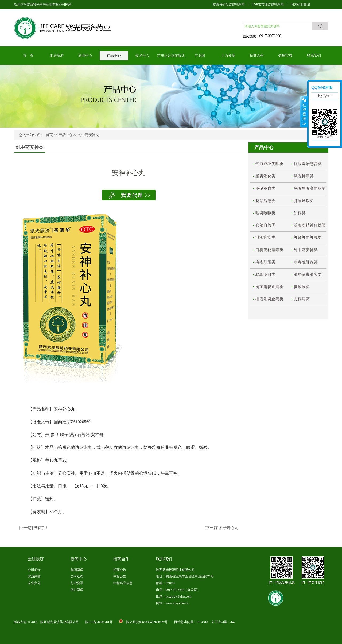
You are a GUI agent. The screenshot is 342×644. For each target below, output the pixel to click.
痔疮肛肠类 (265, 262)
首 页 (28, 55)
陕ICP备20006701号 (99, 622)
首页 (49, 135)
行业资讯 (77, 583)
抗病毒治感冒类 (308, 164)
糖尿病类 (302, 287)
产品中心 (114, 55)
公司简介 (34, 570)
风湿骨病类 (304, 176)
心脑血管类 (265, 225)
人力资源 (228, 55)
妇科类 (300, 213)
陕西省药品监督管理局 (229, 5)
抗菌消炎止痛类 (269, 287)
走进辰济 (57, 55)
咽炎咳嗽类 (265, 213)
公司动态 (77, 576)
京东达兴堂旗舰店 (171, 55)
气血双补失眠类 (269, 164)
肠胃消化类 (265, 176)
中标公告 (120, 576)
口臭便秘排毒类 (269, 250)
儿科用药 (302, 299)
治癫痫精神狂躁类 (310, 225)
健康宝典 (285, 55)
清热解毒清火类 (308, 274)
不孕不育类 (265, 188)
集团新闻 (77, 570)
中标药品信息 (123, 583)
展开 (304, 112)
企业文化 (34, 583)
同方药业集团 (300, 5)
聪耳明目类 (265, 274)
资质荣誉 (34, 576)
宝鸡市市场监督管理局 (268, 5)
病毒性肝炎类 (306, 262)
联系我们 (314, 55)
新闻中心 (85, 55)
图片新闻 (77, 590)
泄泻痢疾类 (265, 238)
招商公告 (120, 570)
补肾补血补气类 (308, 238)
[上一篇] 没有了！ (34, 528)
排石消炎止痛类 (269, 299)
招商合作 (257, 55)
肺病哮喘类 (304, 201)
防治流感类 (265, 201)
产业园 (200, 55)
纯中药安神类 (88, 135)
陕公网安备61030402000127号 (147, 622)
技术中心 (142, 55)
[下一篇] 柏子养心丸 (222, 528)
